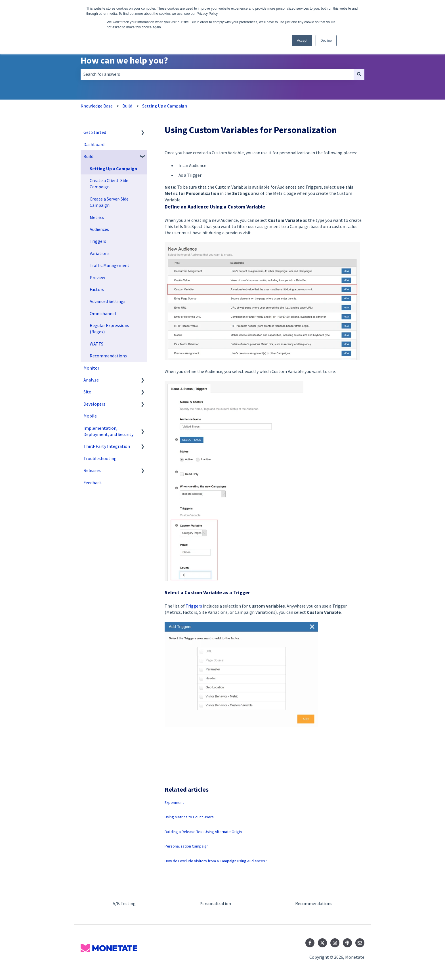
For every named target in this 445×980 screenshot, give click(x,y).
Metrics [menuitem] (97, 217)
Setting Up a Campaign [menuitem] (113, 168)
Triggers (194, 606)
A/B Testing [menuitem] (124, 903)
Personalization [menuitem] (215, 903)
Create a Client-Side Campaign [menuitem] (109, 184)
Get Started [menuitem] (95, 132)
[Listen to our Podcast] (347, 943)
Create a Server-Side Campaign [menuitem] (109, 202)
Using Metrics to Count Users (189, 817)
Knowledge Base (97, 106)
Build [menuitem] (88, 156)
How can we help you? (124, 60)
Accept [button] (302, 41)
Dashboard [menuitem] (94, 144)
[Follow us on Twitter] (322, 943)
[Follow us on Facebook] (310, 943)
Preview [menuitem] (97, 277)
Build (127, 106)
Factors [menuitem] (97, 289)
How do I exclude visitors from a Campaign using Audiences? (216, 861)
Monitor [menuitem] (91, 368)
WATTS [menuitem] (96, 344)
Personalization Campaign (187, 846)
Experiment (174, 802)
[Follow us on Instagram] (335, 943)
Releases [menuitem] (92, 470)
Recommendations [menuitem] (108, 356)
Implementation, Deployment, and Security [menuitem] (108, 431)
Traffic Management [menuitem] (110, 265)
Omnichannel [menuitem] (103, 313)
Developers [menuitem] (94, 404)
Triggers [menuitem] (98, 241)
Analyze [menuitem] (91, 380)
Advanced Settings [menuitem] (108, 301)
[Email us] (360, 943)
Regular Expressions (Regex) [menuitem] (109, 328)
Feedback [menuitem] (93, 482)
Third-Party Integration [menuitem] (107, 446)
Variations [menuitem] (100, 253)
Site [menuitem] (87, 392)
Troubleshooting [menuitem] (100, 458)
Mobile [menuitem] (90, 416)
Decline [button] (326, 41)
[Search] (359, 74)
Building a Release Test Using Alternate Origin (203, 832)
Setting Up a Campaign (165, 106)
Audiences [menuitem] (99, 229)
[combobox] (217, 74)
